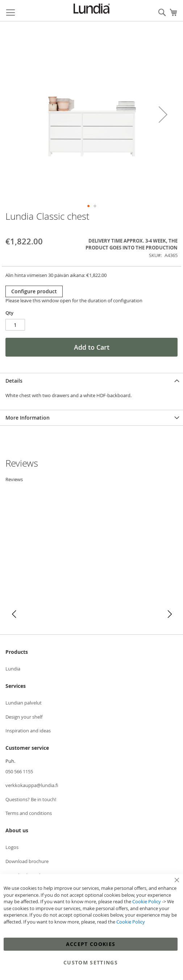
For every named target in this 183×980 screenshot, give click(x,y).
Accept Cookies (91, 944)
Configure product (34, 291)
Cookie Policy (147, 901)
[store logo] (92, 9)
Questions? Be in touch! (31, 799)
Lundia (13, 669)
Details (14, 381)
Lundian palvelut (24, 703)
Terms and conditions (29, 813)
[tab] (91, 381)
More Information (28, 418)
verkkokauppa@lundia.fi (32, 785)
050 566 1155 (19, 771)
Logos (12, 847)
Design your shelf (24, 717)
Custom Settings (91, 962)
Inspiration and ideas (28, 731)
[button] (163, 115)
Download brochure (27, 861)
